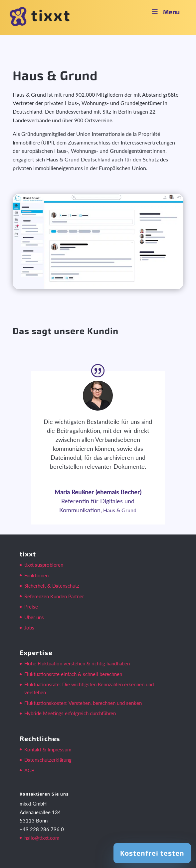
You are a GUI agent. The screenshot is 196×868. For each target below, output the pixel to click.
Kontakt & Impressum (48, 749)
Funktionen (36, 575)
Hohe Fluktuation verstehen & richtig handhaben (77, 663)
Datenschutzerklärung (48, 760)
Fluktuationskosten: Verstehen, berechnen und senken (83, 703)
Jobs (29, 627)
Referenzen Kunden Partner (54, 596)
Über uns (34, 617)
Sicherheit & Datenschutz (52, 586)
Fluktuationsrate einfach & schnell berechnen (73, 674)
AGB (29, 770)
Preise (31, 607)
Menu (165, 12)
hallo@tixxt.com (42, 838)
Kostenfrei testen (152, 853)
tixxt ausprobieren (44, 565)
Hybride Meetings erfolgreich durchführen (70, 713)
